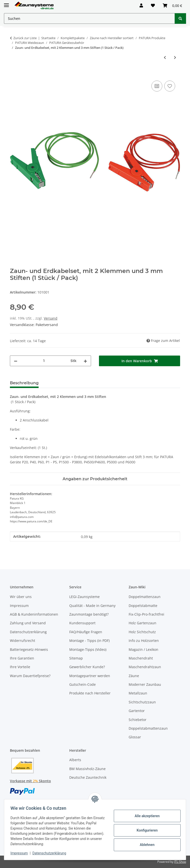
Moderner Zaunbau (145, 684)
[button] (141, 5)
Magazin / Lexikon (143, 649)
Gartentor (137, 711)
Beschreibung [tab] (24, 383)
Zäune (134, 676)
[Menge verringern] (16, 361)
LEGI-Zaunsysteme (84, 597)
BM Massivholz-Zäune (87, 769)
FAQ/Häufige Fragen (86, 632)
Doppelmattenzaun (145, 597)
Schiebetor (138, 720)
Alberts (75, 760)
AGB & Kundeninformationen (34, 614)
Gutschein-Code (83, 684)
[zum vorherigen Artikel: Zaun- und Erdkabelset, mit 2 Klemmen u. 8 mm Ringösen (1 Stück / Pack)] (165, 57)
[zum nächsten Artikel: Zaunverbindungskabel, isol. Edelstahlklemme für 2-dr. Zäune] (175, 57)
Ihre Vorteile (20, 667)
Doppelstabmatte (143, 606)
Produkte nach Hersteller (90, 693)
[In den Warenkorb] (14, 74)
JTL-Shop (180, 862)
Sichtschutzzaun (142, 702)
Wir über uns (21, 597)
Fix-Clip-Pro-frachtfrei (146, 614)
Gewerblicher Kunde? (87, 667)
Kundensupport (82, 623)
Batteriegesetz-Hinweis (29, 649)
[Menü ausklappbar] (6, 3)
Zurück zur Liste (25, 38)
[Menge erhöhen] (85, 361)
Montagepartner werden (90, 676)
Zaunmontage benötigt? (89, 614)
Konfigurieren (145, 830)
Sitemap (76, 658)
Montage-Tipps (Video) (88, 649)
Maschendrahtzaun (145, 667)
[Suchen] (180, 18)
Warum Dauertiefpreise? (30, 676)
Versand (51, 318)
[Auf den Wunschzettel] (170, 86)
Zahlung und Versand (28, 623)
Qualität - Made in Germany (92, 606)
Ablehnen (145, 845)
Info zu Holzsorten (144, 641)
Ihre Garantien (22, 658)
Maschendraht (141, 658)
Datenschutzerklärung (51, 853)
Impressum (21, 853)
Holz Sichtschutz (142, 632)
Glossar (135, 737)
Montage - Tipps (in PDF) (89, 641)
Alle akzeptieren (145, 816)
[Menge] (44, 361)
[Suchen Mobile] (89, 18)
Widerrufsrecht (23, 641)
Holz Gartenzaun (142, 623)
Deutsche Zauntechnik (88, 777)
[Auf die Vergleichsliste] (157, 86)
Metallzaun (138, 693)
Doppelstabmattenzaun (148, 728)
